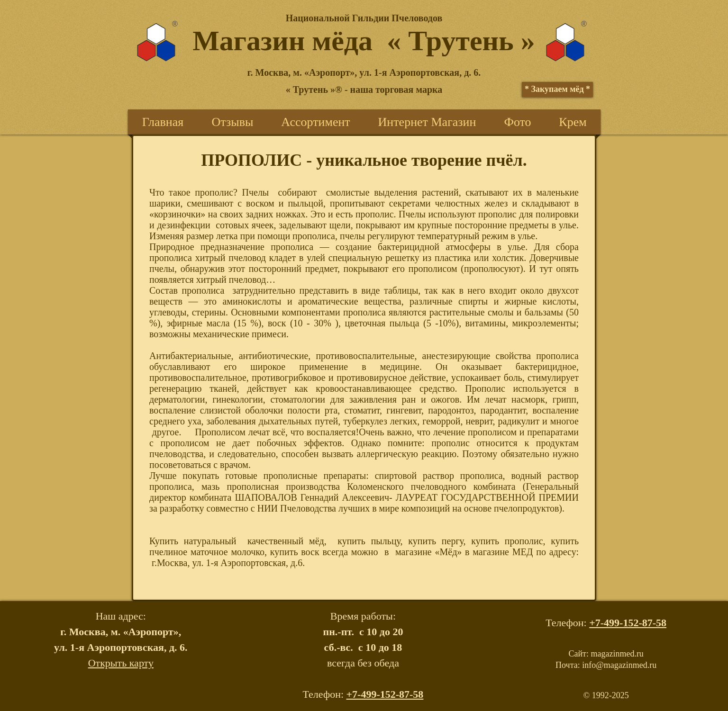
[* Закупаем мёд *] (557, 90)
